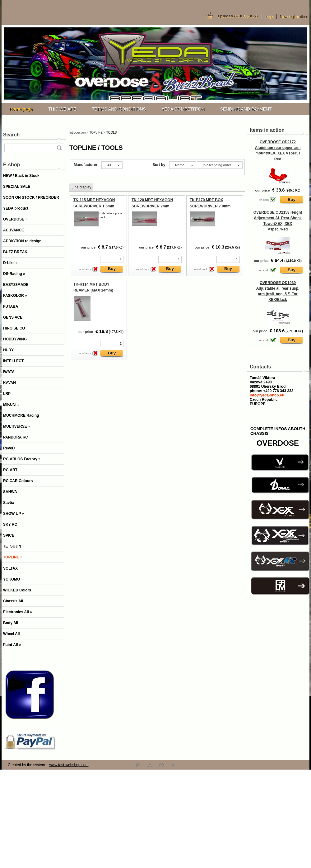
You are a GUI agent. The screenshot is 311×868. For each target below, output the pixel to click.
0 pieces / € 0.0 (237, 16)
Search (11, 135)
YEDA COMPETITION (183, 109)
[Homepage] (21, 109)
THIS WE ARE (62, 109)
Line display (81, 187)
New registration (293, 17)
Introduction (77, 133)
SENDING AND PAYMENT (246, 109)
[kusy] (112, 259)
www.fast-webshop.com (69, 765)
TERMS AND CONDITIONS (119, 109)
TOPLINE (96, 133)
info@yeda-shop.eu (267, 395)
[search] (59, 148)
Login (269, 17)
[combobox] (182, 165)
